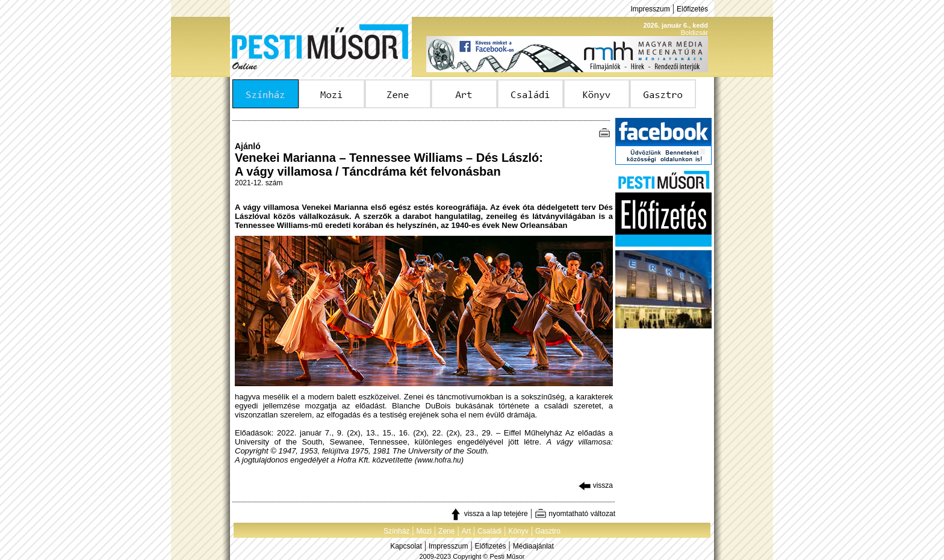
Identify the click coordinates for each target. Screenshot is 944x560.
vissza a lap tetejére (489, 514)
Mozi (424, 531)
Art (466, 531)
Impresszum (650, 9)
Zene (446, 531)
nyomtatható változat (575, 514)
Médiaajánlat (533, 546)
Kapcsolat (406, 546)
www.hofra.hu (439, 460)
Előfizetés (692, 9)
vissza (596, 485)
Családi (489, 531)
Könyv (518, 531)
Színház (396, 531)
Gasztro (548, 531)
